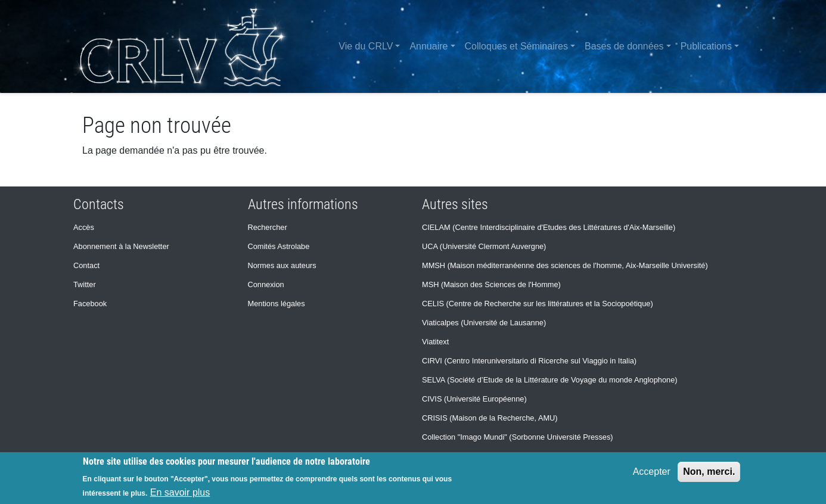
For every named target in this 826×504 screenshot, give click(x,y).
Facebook (90, 304)
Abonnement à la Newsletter (121, 246)
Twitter (85, 284)
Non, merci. (709, 472)
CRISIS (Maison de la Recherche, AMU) (490, 418)
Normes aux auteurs (282, 265)
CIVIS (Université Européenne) (474, 399)
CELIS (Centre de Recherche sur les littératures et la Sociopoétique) (538, 304)
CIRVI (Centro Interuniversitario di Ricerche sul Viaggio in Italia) (529, 361)
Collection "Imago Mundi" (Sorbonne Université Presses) (518, 437)
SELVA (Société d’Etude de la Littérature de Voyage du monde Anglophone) (550, 380)
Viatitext (435, 342)
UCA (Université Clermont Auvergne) (484, 246)
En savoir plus (180, 492)
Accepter (652, 472)
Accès (84, 227)
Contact (86, 265)
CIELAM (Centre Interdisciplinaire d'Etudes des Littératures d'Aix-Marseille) (549, 227)
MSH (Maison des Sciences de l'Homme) (491, 284)
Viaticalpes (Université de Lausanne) (484, 323)
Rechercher (268, 227)
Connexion (266, 284)
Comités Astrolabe (279, 246)
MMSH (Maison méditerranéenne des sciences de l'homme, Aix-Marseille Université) (565, 265)
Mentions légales (277, 304)
